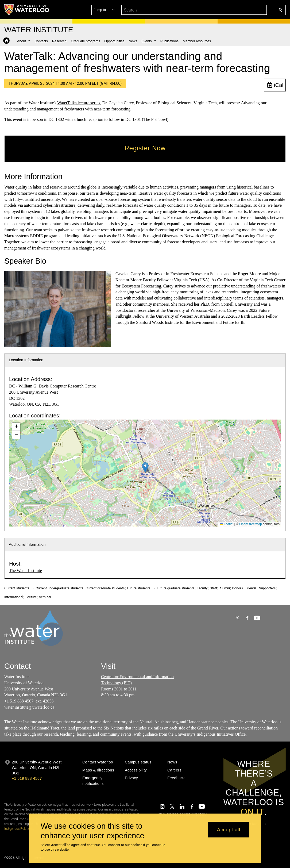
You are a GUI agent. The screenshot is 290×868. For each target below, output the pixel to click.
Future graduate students (176, 588)
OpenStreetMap (251, 524)
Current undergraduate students (60, 588)
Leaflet (227, 524)
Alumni (225, 588)
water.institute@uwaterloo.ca (29, 707)
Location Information (26, 360)
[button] (242, 10)
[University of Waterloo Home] (27, 10)
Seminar (45, 597)
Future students (139, 588)
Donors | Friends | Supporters (254, 588)
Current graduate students (105, 588)
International (14, 597)
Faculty (202, 588)
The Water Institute (26, 571)
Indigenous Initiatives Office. (222, 734)
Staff (213, 588)
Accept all (229, 829)
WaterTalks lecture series (79, 103)
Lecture (31, 597)
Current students (17, 588)
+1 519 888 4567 (27, 778)
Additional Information (27, 544)
